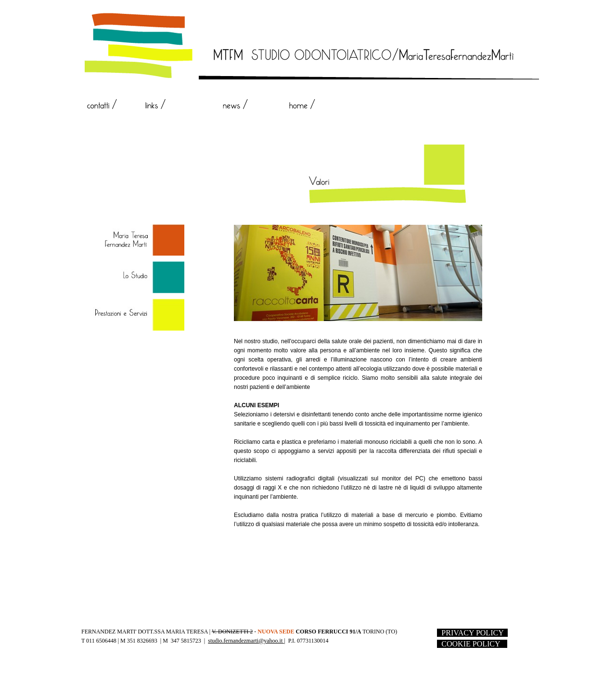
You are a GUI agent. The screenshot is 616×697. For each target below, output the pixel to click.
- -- (472, 644)
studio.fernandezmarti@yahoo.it (246, 641)
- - (472, 633)
